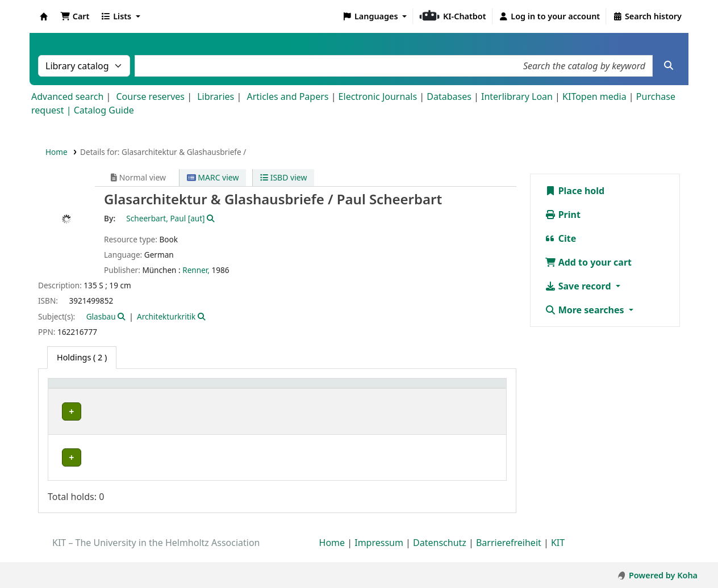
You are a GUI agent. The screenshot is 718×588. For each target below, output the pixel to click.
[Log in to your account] (550, 16)
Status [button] (476, 401)
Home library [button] (79, 401)
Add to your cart (588, 262)
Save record (579, 286)
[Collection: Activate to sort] (189, 395)
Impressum (379, 556)
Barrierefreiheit (509, 556)
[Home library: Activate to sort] (97, 395)
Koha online (44, 16)
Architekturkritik (166, 316)
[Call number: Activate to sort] (351, 395)
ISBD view (283, 177)
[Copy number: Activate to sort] (421, 395)
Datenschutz (440, 556)
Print (563, 215)
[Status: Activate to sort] (482, 395)
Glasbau (101, 316)
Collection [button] (172, 401)
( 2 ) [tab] (82, 357)
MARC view (213, 177)
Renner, (196, 270)
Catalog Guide (104, 110)
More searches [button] (586, 310)
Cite (561, 238)
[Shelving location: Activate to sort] (274, 395)
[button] (75, 16)
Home (57, 152)
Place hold (575, 191)
